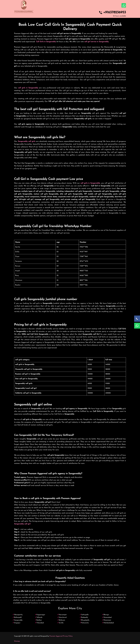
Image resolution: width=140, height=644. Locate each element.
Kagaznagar (41, 615)
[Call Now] (137, 319)
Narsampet (63, 615)
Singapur (17, 623)
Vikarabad (40, 623)
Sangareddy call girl (22, 524)
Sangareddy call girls (27, 141)
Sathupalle (85, 615)
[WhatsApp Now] (137, 326)
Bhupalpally (85, 620)
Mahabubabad (109, 623)
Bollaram (62, 620)
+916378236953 (115, 13)
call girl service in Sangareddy (96, 42)
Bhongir (106, 615)
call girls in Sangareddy (28, 88)
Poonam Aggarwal (56, 636)
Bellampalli (18, 617)
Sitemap (17, 641)
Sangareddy (18, 620)
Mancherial (63, 617)
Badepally (85, 617)
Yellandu (39, 617)
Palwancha (85, 623)
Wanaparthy (18, 615)
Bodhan (39, 620)
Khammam (107, 620)
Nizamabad (108, 617)
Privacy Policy (68, 636)
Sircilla (61, 623)
